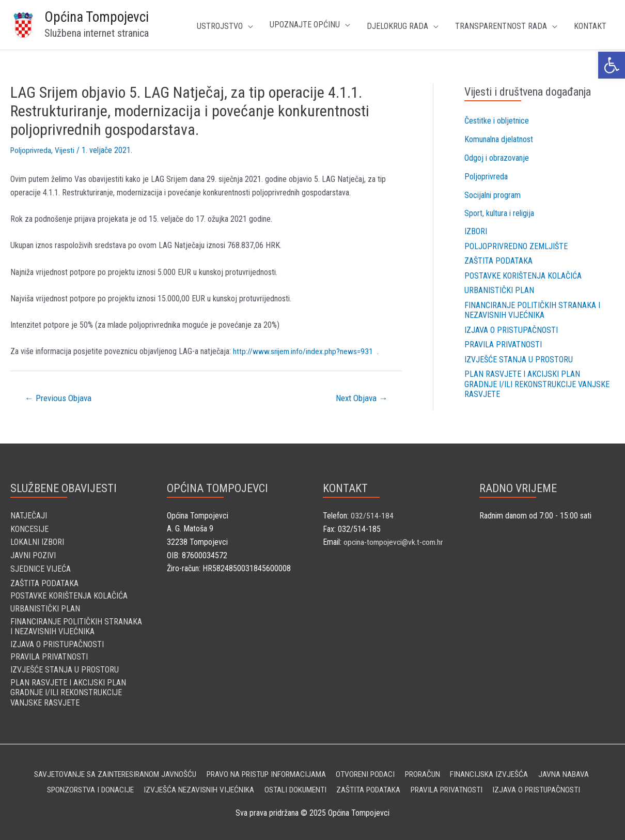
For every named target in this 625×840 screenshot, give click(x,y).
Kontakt (590, 26)
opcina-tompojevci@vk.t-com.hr (395, 542)
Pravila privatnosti (503, 344)
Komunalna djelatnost (499, 139)
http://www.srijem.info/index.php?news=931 (304, 351)
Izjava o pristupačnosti (511, 329)
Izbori (476, 232)
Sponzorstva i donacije (78, 786)
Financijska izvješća (500, 771)
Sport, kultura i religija (499, 214)
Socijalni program (493, 195)
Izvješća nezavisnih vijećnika (192, 786)
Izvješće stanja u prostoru (519, 358)
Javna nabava (577, 771)
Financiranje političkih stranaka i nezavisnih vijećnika (532, 310)
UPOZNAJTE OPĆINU (305, 25)
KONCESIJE (29, 529)
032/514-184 (372, 515)
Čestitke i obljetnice (497, 121)
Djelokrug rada (397, 26)
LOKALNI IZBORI (37, 542)
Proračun (430, 771)
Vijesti (67, 150)
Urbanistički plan (499, 290)
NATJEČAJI (29, 515)
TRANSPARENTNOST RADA (501, 26)
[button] (612, 65)
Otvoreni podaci (369, 771)
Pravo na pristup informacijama (263, 771)
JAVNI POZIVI (33, 555)
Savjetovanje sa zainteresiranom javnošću (104, 771)
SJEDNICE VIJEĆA (41, 568)
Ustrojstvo (220, 26)
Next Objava (362, 398)
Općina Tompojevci (97, 17)
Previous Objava (58, 398)
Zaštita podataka (498, 261)
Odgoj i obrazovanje (497, 158)
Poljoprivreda (32, 150)
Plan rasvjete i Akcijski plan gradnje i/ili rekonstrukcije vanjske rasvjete (537, 383)
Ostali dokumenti (294, 786)
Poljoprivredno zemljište (516, 246)
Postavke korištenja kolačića (523, 276)
